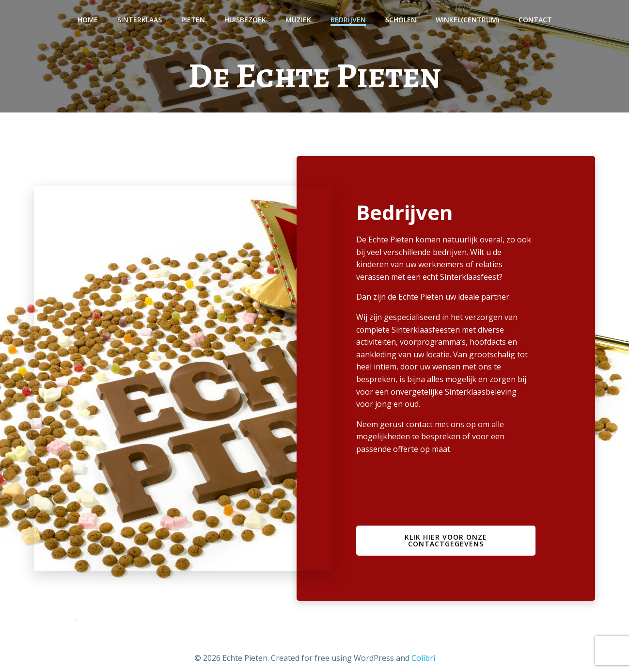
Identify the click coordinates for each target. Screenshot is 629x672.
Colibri (423, 658)
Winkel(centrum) (467, 20)
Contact (535, 20)
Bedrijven (348, 20)
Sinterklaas (140, 20)
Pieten (193, 20)
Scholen (401, 20)
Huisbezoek (245, 20)
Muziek (298, 20)
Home (88, 20)
